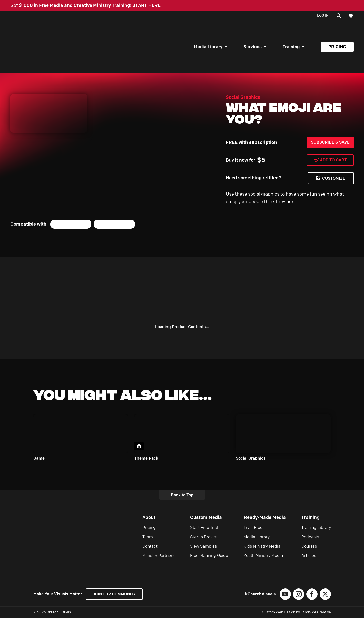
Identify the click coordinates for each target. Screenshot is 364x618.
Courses (309, 546)
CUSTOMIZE (333, 178)
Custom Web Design (279, 612)
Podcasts (310, 537)
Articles (309, 556)
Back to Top (182, 495)
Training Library (316, 528)
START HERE (146, 5)
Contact (150, 546)
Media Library (208, 47)
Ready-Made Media (265, 517)
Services (253, 47)
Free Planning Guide (209, 556)
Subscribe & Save (330, 142)
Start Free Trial (204, 528)
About (149, 517)
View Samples (203, 546)
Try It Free (253, 528)
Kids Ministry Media (262, 546)
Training (291, 47)
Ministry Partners (158, 556)
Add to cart (333, 160)
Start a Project (204, 537)
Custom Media (206, 517)
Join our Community (116, 594)
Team (148, 537)
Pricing (337, 47)
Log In (323, 16)
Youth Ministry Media (263, 556)
